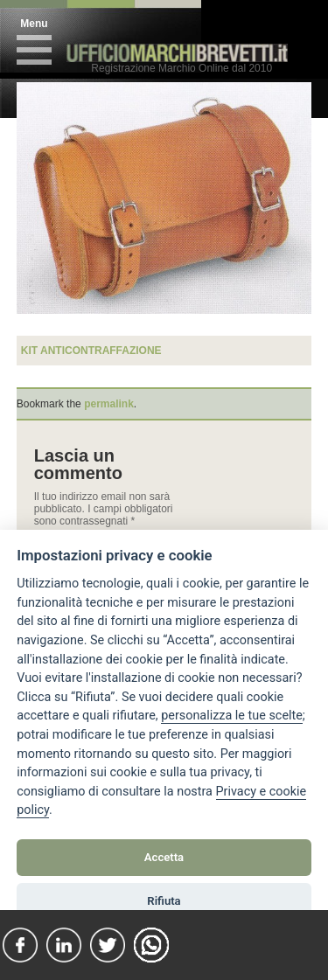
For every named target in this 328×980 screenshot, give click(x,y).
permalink (109, 404)
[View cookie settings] (232, 716)
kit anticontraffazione (91, 351)
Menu (34, 24)
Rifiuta (164, 901)
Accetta (164, 857)
